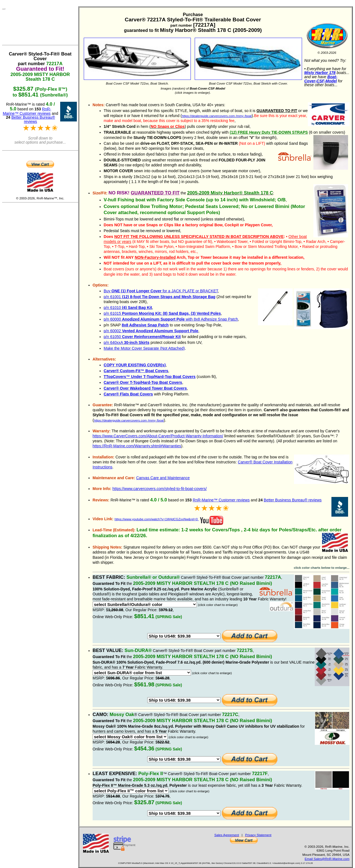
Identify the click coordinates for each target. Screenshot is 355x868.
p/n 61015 (162, 313)
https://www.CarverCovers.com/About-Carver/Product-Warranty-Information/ (158, 436)
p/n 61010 (128, 308)
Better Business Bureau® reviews (293, 500)
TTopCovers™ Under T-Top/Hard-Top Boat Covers (150, 377)
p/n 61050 (142, 337)
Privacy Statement (258, 835)
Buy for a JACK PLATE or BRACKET (161, 291)
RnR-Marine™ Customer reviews (221, 500)
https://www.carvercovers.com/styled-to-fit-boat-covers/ (159, 489)
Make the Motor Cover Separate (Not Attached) (144, 348)
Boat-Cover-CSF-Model (321, 79)
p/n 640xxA (127, 342)
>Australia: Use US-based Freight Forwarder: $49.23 (184, 636)
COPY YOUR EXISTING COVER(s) (135, 365)
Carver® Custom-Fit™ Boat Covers (136, 371)
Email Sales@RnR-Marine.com (327, 859)
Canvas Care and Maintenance (163, 478)
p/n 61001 (160, 297)
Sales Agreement (227, 835)
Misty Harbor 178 (320, 73)
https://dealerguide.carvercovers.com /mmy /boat (217, 116)
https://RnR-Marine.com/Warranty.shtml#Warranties (137, 446)
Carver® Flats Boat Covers (128, 394)
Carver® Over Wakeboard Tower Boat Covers (145, 388)
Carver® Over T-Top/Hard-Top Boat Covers (143, 382)
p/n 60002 (151, 331)
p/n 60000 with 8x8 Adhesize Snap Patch (171, 319)
